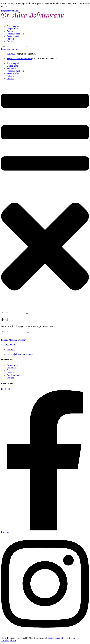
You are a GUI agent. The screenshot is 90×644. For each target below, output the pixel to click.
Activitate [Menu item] (11, 31)
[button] (9, 11)
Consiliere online (14, 375)
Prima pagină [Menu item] (13, 26)
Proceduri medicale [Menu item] (15, 34)
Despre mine (12, 365)
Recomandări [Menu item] (13, 36)
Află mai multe (8, 345)
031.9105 (11, 54)
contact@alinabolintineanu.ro (20, 354)
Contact (10, 378)
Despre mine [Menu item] (12, 29)
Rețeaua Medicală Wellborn (19, 59)
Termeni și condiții (56, 638)
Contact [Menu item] (10, 41)
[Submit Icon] (27, 47)
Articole (10, 373)
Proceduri (11, 370)
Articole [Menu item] (10, 39)
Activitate (11, 368)
